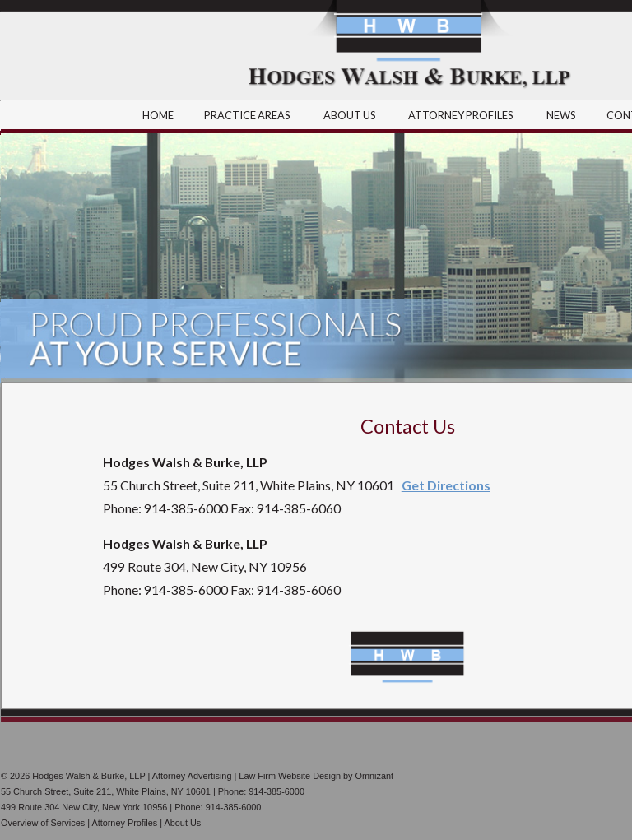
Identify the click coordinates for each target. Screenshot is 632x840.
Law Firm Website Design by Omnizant (316, 776)
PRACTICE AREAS (248, 115)
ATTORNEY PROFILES (462, 115)
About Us (182, 823)
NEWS (561, 115)
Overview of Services (43, 823)
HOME (158, 115)
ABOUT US (351, 115)
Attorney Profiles (124, 823)
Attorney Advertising (192, 776)
